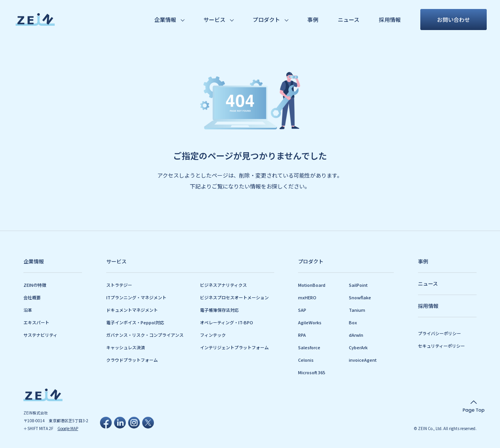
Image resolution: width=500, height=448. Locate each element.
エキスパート (36, 322)
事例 (313, 20)
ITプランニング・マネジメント (136, 297)
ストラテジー (119, 285)
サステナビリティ (40, 335)
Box (353, 322)
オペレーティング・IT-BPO (227, 322)
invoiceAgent (363, 360)
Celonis (306, 360)
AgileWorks (310, 322)
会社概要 (32, 297)
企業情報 (165, 20)
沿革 (28, 310)
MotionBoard (312, 285)
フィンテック (213, 335)
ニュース (349, 20)
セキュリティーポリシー (441, 346)
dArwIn (356, 335)
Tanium (357, 310)
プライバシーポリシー (439, 333)
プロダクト (266, 20)
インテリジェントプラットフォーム (234, 347)
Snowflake (360, 297)
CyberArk (358, 347)
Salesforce (309, 347)
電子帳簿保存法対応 (219, 310)
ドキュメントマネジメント (132, 310)
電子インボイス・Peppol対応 (135, 322)
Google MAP (68, 428)
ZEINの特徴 (35, 285)
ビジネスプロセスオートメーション (234, 297)
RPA (302, 335)
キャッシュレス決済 (126, 347)
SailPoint (358, 285)
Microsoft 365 (312, 372)
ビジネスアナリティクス (223, 285)
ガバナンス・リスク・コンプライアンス (145, 335)
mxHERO (307, 297)
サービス (214, 20)
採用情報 (390, 20)
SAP (302, 310)
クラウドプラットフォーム (132, 360)
